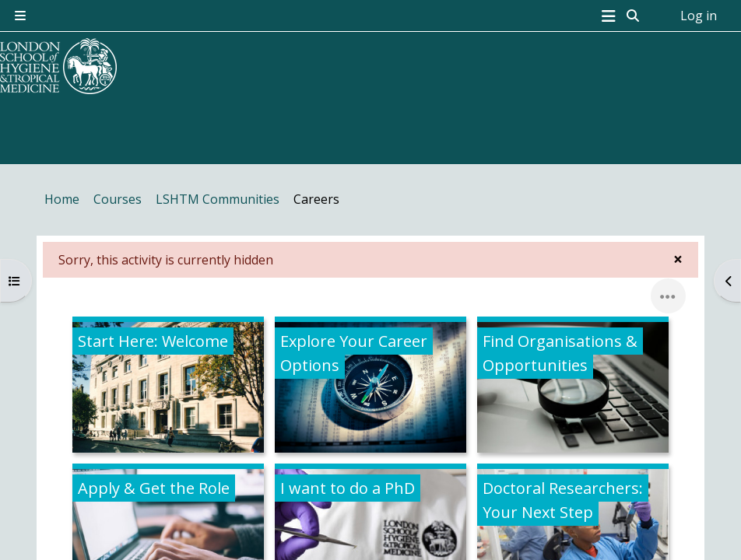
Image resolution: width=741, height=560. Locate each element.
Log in (699, 16)
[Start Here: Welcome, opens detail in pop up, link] (168, 387)
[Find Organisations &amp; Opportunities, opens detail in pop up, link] (573, 387)
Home (62, 199)
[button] (634, 16)
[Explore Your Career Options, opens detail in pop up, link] (370, 387)
